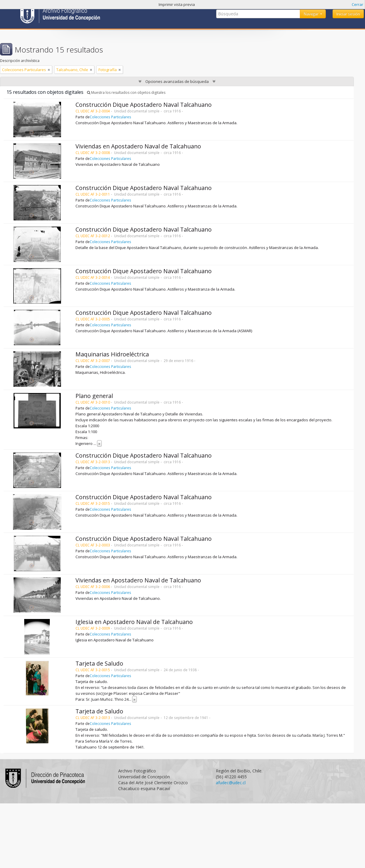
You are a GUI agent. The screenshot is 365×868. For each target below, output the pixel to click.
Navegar (311, 14)
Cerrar (357, 4)
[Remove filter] (49, 70)
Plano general (94, 396)
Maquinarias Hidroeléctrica (112, 354)
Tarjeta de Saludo (99, 663)
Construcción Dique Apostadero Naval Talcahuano (144, 105)
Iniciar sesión (348, 14)
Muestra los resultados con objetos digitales (126, 92)
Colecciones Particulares (110, 117)
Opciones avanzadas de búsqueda (177, 81)
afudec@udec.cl (231, 783)
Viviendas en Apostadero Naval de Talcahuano (138, 146)
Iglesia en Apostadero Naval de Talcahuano (134, 622)
